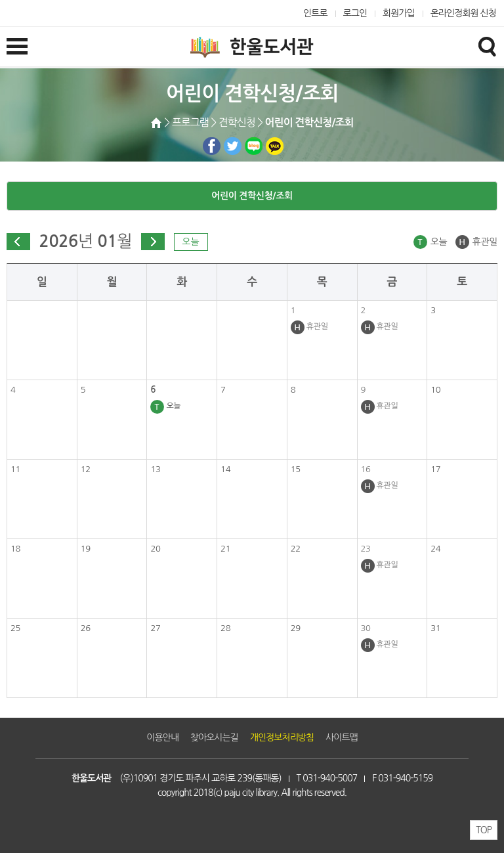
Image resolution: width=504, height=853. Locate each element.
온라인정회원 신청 (463, 13)
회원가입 (399, 13)
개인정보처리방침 (282, 737)
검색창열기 (487, 46)
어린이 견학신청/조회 (252, 196)
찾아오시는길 (214, 737)
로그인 (355, 13)
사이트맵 (342, 737)
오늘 (190, 242)
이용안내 (162, 737)
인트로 (315, 13)
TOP (484, 830)
